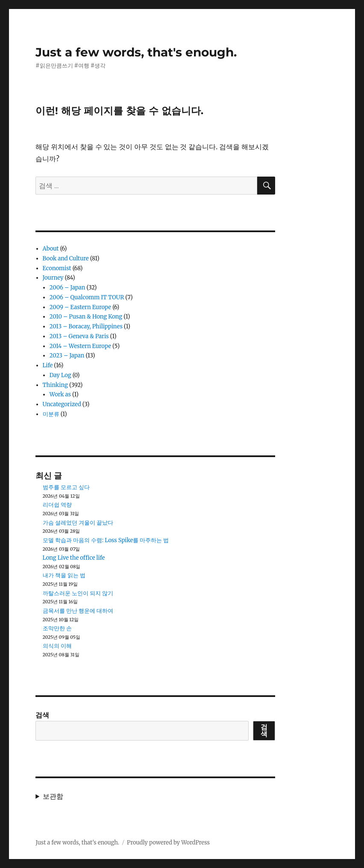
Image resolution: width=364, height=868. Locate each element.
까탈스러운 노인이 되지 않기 (78, 593)
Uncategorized (62, 404)
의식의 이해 (57, 646)
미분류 (51, 414)
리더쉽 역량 (57, 505)
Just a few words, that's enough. (136, 52)
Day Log (60, 375)
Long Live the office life (74, 558)
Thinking (55, 385)
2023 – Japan (67, 356)
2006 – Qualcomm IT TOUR (87, 297)
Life (48, 365)
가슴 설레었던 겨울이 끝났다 (78, 523)
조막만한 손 (57, 628)
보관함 (53, 796)
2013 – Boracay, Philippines (86, 326)
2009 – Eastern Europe (80, 307)
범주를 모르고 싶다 (66, 487)
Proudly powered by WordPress (168, 843)
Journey (53, 278)
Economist (57, 268)
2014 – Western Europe (80, 346)
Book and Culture (66, 258)
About (51, 249)
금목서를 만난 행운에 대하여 (78, 611)
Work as (60, 394)
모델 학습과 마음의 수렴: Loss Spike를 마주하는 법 (106, 540)
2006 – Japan (68, 288)
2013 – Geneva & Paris (79, 336)
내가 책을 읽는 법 (64, 575)
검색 (42, 715)
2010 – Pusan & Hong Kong (86, 317)
